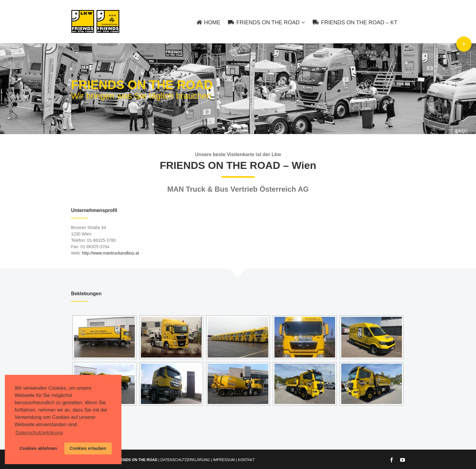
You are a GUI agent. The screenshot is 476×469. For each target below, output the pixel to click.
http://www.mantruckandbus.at (110, 253)
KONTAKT (246, 460)
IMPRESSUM (224, 460)
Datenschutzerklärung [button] (39, 433)
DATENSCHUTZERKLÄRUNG (185, 460)
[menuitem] (212, 22)
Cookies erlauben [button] (88, 448)
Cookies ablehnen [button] (38, 448)
